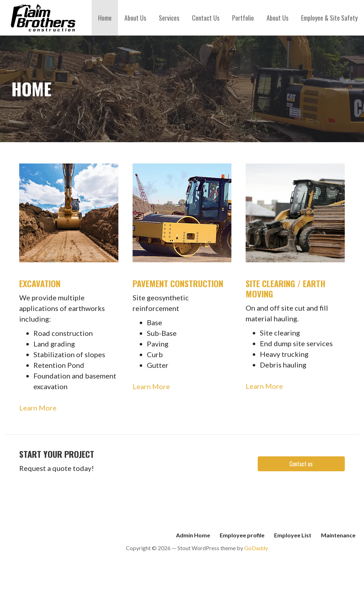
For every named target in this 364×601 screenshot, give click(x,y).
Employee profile (242, 535)
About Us (135, 18)
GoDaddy (256, 548)
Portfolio (243, 18)
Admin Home (193, 535)
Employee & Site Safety (329, 18)
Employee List (293, 535)
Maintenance (338, 535)
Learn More (38, 408)
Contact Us (206, 18)
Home (105, 18)
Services (169, 18)
